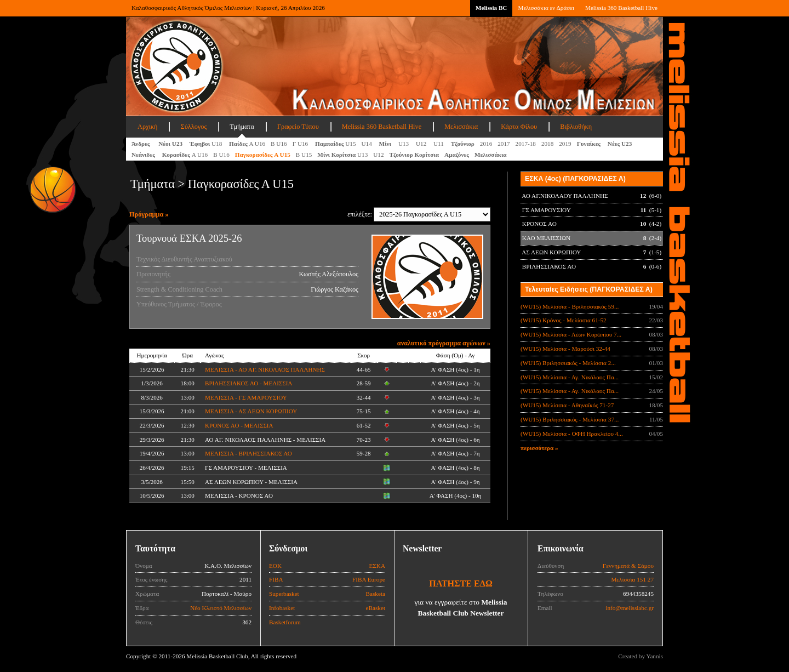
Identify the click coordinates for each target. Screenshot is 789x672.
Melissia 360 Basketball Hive (621, 8)
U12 (422, 144)
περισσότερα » (539, 448)
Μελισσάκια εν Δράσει (546, 8)
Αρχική (147, 127)
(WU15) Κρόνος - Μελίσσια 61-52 (564, 320)
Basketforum (285, 622)
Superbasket (284, 594)
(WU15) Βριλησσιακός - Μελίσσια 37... (570, 419)
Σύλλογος (193, 127)
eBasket (376, 608)
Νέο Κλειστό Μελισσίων (221, 608)
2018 (547, 144)
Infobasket (282, 608)
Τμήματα (242, 127)
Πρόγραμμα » (149, 214)
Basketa (376, 594)
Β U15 (304, 155)
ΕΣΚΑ (377, 566)
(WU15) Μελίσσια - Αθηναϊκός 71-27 (567, 405)
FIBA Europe (369, 579)
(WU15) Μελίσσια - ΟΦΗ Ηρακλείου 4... (572, 434)
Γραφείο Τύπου (298, 127)
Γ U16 (301, 144)
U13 (404, 144)
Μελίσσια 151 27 (632, 579)
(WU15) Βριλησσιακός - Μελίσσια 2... (568, 363)
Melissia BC (491, 8)
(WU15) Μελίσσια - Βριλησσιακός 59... (570, 306)
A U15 (263, 155)
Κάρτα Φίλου (519, 127)
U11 (439, 144)
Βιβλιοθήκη (576, 127)
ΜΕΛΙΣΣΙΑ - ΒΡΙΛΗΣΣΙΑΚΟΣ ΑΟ (248, 453)
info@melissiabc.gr (630, 608)
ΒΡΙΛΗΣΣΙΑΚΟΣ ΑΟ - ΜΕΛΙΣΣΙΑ (248, 383)
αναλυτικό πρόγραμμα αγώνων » (444, 343)
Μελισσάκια (461, 127)
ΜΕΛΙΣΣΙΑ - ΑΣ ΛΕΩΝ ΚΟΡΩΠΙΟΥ (251, 411)
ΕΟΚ (275, 566)
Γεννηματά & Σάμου (628, 566)
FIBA (276, 579)
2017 (504, 144)
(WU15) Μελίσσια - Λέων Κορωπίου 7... (571, 334)
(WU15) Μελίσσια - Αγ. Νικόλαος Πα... (570, 377)
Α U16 (247, 144)
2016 (486, 144)
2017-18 (526, 144)
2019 (565, 144)
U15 (336, 144)
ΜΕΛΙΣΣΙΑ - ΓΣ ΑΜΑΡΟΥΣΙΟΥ (246, 397)
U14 (368, 144)
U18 (207, 144)
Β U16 (279, 144)
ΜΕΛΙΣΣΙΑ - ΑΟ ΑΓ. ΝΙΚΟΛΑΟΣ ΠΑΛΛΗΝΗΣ (265, 369)
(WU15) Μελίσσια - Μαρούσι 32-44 (565, 349)
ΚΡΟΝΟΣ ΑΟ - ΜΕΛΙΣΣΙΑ (239, 425)
